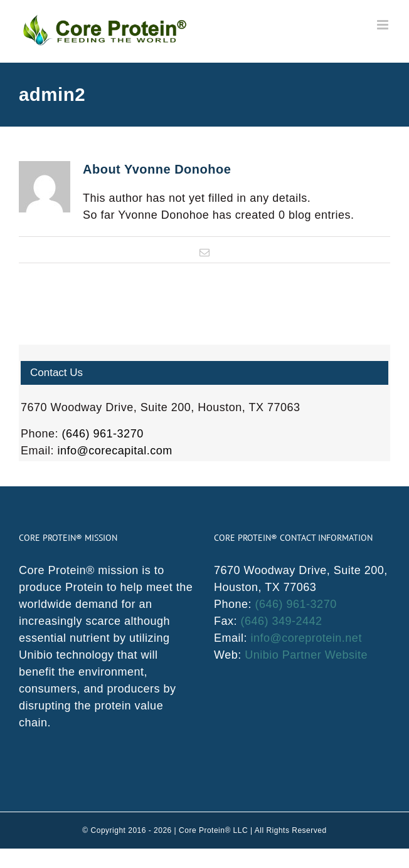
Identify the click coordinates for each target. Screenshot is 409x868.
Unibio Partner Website (306, 655)
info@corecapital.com (115, 451)
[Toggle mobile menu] (384, 25)
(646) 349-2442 (282, 621)
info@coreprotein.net (306, 638)
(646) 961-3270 (103, 434)
